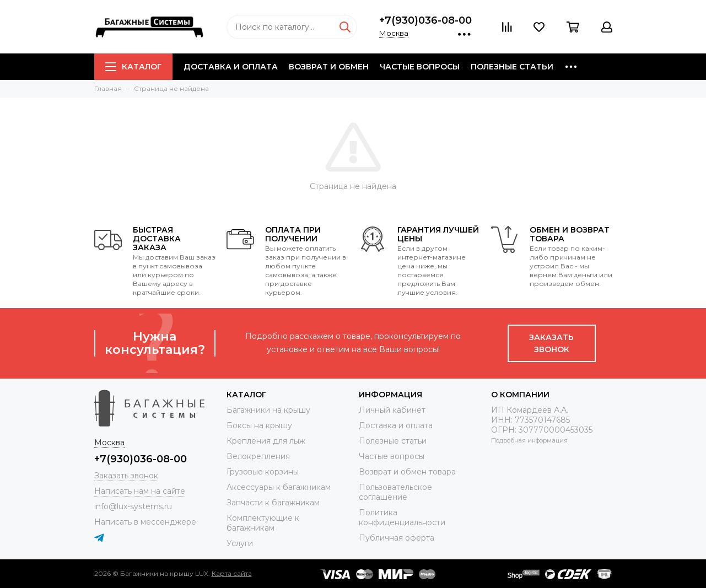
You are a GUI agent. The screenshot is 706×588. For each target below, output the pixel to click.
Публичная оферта (397, 538)
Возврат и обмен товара (407, 472)
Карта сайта (232, 573)
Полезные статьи (512, 67)
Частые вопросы (420, 67)
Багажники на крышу (268, 410)
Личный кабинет (392, 410)
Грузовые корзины (263, 472)
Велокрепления (258, 456)
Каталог (133, 67)
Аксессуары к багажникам (279, 487)
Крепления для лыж (266, 441)
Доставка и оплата (231, 67)
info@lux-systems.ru (133, 506)
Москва (394, 33)
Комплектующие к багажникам (263, 523)
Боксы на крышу (259, 425)
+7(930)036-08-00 (425, 20)
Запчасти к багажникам (273, 503)
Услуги (240, 543)
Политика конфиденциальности (402, 517)
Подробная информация (529, 440)
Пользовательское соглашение (395, 492)
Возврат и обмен (329, 67)
